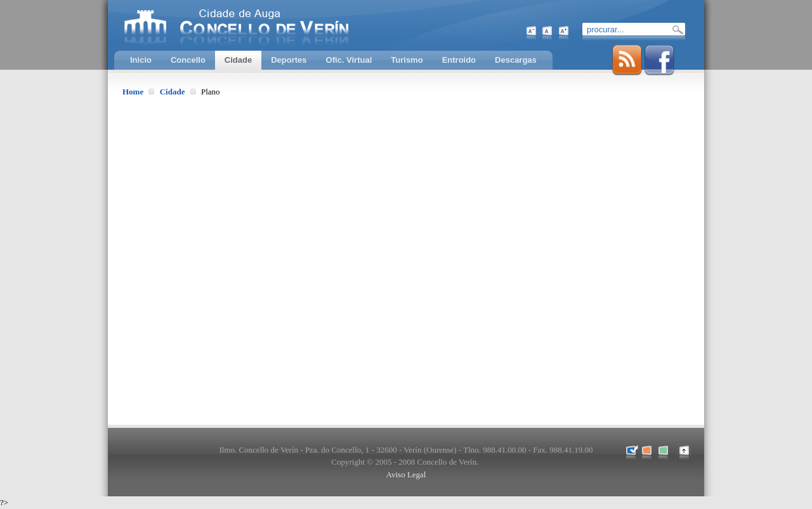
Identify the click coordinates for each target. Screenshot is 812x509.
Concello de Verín (289, 25)
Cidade (173, 92)
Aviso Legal (406, 474)
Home (133, 92)
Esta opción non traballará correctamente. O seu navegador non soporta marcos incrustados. (406, 260)
